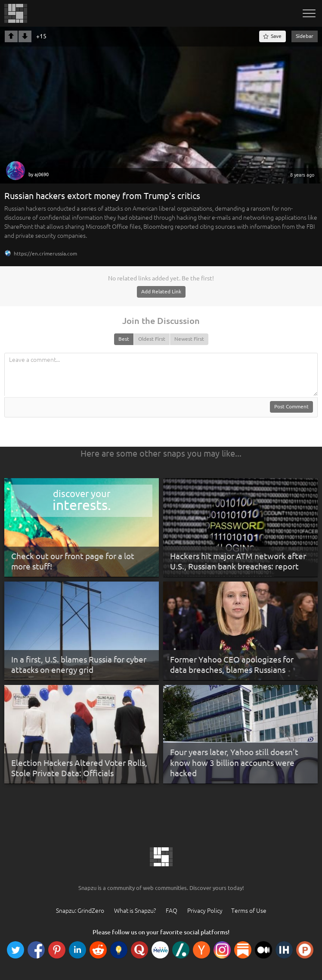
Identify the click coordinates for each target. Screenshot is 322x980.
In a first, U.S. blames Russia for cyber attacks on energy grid (79, 665)
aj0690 (42, 174)
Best (124, 339)
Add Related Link (161, 291)
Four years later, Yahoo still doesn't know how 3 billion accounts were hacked (234, 763)
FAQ (172, 911)
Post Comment (291, 406)
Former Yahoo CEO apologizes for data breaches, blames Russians (232, 665)
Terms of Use (249, 911)
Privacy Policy (205, 911)
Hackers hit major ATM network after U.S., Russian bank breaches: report (238, 562)
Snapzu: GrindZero (80, 911)
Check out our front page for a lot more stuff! (73, 562)
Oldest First (152, 339)
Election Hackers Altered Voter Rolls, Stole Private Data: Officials (79, 768)
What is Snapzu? (135, 911)
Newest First (189, 339)
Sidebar (305, 36)
